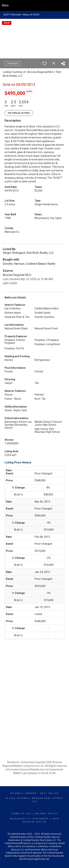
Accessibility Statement (30, 819)
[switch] (45, 64)
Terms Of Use (21, 814)
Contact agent (13, 63)
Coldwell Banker (23, 793)
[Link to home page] (34, 5)
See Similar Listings (19, 113)
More (5, 5)
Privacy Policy (46, 814)
